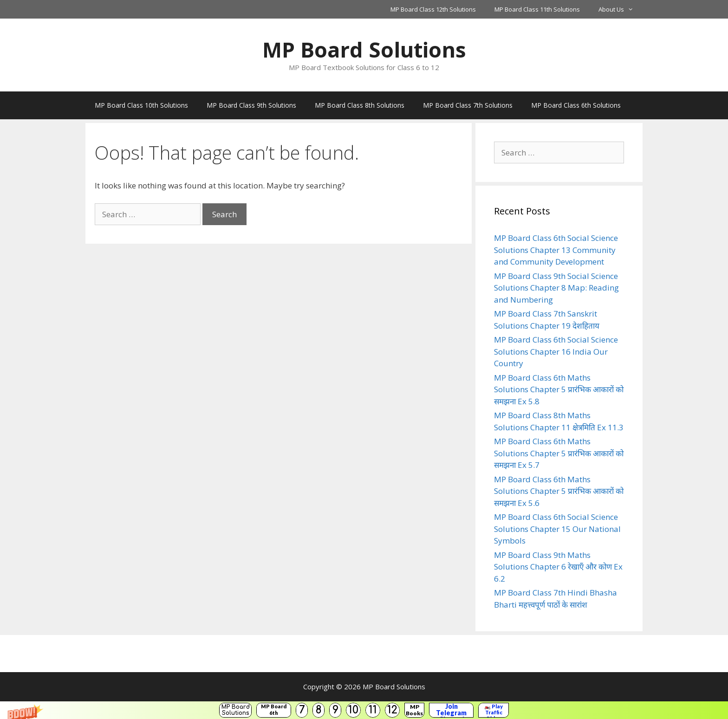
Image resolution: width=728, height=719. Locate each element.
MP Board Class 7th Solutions (468, 105)
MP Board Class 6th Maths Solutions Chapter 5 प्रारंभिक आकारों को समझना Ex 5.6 (559, 491)
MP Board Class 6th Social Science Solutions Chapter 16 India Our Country (556, 351)
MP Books (414, 710)
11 (373, 710)
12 (392, 710)
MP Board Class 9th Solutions (251, 105)
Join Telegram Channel (451, 710)
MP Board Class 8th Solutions (360, 105)
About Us (621, 9)
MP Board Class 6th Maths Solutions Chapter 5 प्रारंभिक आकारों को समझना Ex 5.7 (559, 453)
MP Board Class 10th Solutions (141, 105)
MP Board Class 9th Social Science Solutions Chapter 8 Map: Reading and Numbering (556, 288)
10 (353, 710)
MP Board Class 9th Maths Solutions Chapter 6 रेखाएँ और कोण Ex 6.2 (558, 567)
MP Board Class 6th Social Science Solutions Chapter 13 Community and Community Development (556, 250)
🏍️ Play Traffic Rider (494, 710)
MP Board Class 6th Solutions (576, 105)
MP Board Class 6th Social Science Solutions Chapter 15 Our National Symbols (557, 529)
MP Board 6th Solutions (274, 710)
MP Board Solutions (236, 710)
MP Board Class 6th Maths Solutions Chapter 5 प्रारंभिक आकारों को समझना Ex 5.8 (559, 389)
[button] (364, 710)
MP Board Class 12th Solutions (433, 9)
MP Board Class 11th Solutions (537, 9)
